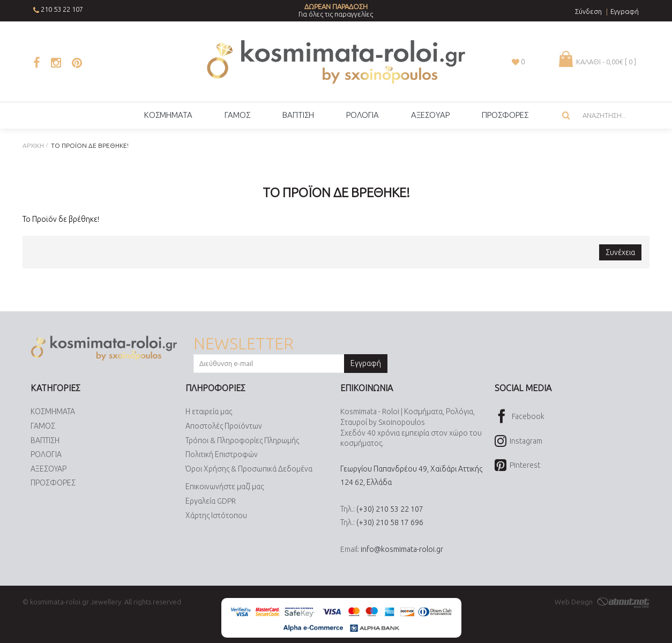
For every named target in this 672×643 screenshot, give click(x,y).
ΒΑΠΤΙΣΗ (45, 440)
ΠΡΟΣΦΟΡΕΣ (53, 483)
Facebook (520, 417)
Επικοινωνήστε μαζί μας (225, 487)
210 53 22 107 (62, 9)
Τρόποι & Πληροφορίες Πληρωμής (242, 440)
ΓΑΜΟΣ (43, 426)
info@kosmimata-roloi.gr (402, 549)
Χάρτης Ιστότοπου (216, 515)
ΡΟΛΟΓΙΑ (46, 454)
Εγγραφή (366, 363)
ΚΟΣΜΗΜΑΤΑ (53, 412)
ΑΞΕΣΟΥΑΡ (48, 469)
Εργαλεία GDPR (211, 501)
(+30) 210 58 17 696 (390, 522)
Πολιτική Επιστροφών (222, 454)
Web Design (602, 602)
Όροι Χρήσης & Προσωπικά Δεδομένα (249, 469)
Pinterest (517, 466)
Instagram (518, 442)
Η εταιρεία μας (209, 412)
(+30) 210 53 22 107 (390, 509)
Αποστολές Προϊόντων (224, 426)
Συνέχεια (620, 252)
